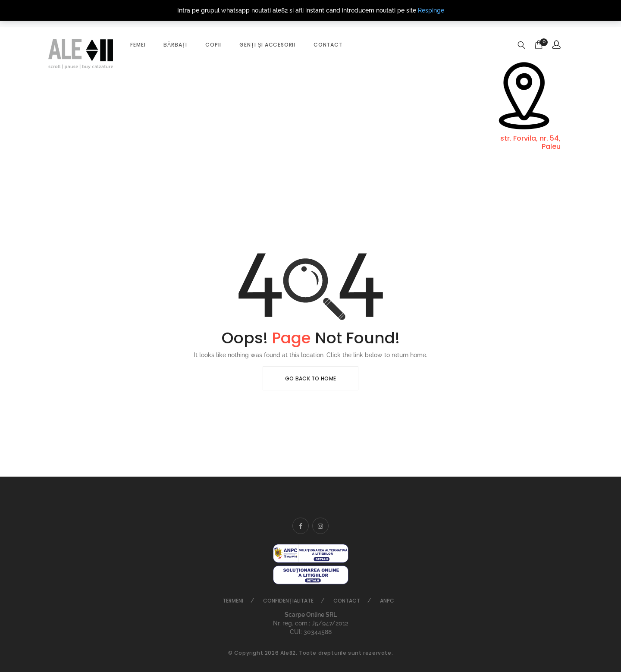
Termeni (233, 601)
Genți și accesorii (267, 45)
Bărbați (175, 45)
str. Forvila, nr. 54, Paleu (530, 142)
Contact (328, 45)
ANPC (387, 601)
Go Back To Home (311, 378)
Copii (213, 45)
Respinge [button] (431, 10)
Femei (138, 45)
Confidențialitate (288, 601)
